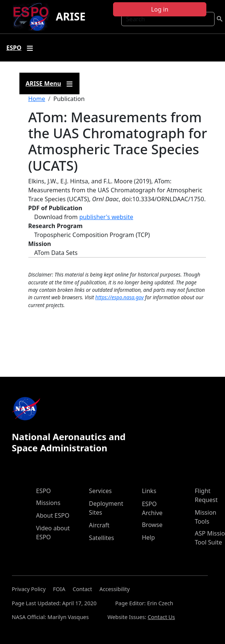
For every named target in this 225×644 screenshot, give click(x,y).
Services (100, 491)
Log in (160, 9)
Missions (48, 503)
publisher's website (106, 217)
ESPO (44, 491)
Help (148, 537)
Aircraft (99, 525)
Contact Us (161, 617)
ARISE (71, 16)
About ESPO (53, 515)
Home (37, 99)
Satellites (101, 538)
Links (149, 491)
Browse (152, 525)
